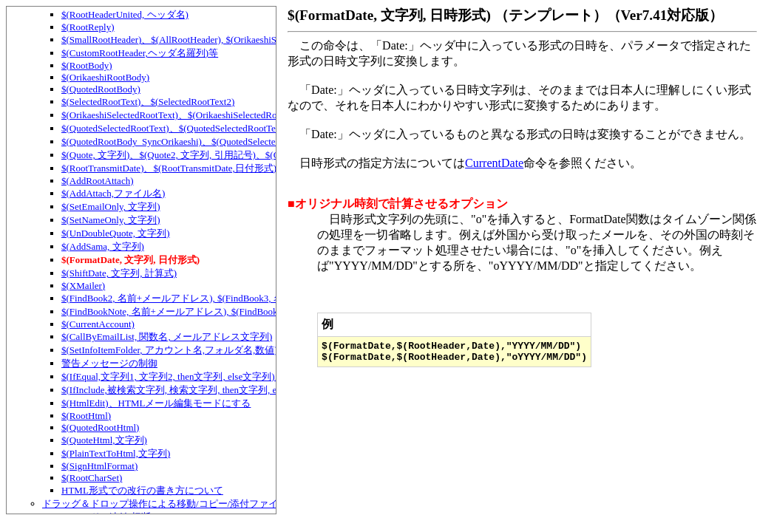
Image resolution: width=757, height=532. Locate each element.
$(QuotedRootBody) (101, 89)
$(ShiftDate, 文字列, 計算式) (119, 273)
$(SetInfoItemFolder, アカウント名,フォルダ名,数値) (170, 350)
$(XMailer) (83, 286)
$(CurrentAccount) (98, 324)
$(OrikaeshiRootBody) (105, 77)
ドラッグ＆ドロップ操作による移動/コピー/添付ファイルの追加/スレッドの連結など (224, 504)
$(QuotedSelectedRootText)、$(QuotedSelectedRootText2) (176, 128)
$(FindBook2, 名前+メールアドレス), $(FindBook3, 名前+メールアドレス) (215, 298)
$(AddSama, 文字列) (103, 246)
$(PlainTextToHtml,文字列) (116, 453)
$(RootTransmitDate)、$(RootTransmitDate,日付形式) (169, 168)
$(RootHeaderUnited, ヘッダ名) (125, 14)
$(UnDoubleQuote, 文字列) (116, 233)
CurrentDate (494, 163)
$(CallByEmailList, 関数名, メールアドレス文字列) (167, 337)
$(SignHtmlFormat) (99, 466)
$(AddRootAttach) (97, 181)
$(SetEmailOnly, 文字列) (111, 207)
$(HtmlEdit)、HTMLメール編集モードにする (156, 403)
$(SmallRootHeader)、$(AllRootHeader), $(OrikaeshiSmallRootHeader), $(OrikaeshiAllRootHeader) (258, 40)
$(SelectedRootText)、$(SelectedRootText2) (148, 102)
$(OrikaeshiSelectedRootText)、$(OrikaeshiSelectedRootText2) (185, 115)
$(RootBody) (87, 65)
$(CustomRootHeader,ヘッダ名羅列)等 (140, 53)
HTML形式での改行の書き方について (142, 490)
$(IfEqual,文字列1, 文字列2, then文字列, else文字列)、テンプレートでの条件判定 (230, 376)
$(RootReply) (88, 27)
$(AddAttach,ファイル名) (113, 193)
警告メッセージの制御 (109, 363)
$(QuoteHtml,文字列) (104, 440)
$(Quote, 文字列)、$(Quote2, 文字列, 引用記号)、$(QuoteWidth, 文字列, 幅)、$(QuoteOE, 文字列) (262, 155)
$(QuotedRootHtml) (100, 427)
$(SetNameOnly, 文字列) (111, 220)
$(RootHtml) (86, 416)
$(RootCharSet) (92, 478)
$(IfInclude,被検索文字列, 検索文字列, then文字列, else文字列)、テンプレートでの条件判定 (253, 390)
